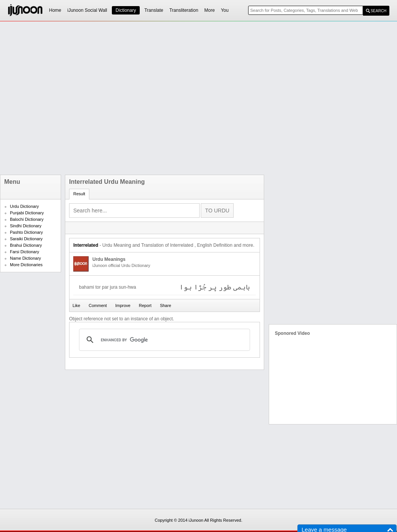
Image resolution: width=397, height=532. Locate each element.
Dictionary (126, 10)
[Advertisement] (86, 98)
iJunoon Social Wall (87, 10)
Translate (154, 10)
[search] (163, 340)
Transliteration (184, 10)
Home (55, 10)
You (225, 10)
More (209, 10)
